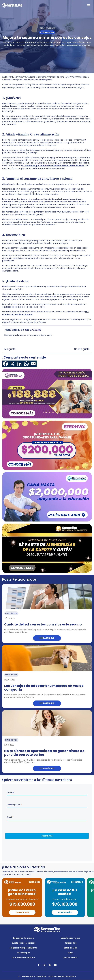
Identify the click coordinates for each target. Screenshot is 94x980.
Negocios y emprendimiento (24, 948)
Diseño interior (70, 958)
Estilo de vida (71, 948)
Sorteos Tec (71, 943)
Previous (34, 921)
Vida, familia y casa (70, 938)
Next (63, 921)
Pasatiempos (24, 953)
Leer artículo (47, 638)
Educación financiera (24, 938)
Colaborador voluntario (24, 958)
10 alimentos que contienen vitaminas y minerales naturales (53, 166)
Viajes (70, 953)
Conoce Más (22, 912)
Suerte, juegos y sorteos (24, 943)
